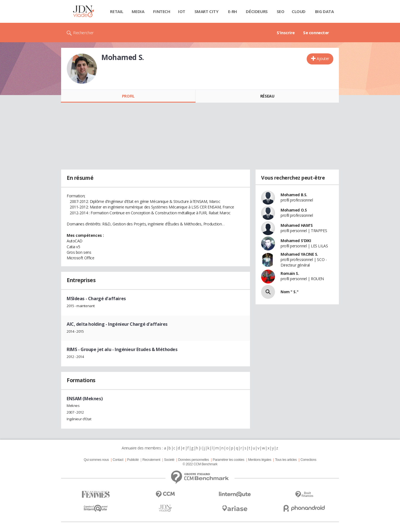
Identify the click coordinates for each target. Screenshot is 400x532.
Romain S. (290, 273)
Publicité (133, 460)
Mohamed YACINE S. (299, 254)
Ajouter (323, 59)
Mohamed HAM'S (297, 225)
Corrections (308, 460)
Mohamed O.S (294, 210)
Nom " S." (289, 292)
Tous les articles (286, 460)
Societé (169, 460)
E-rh (232, 11)
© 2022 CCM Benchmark (200, 464)
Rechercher (83, 33)
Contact (118, 460)
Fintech (162, 11)
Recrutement (151, 460)
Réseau (267, 96)
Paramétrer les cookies (228, 460)
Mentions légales (260, 460)
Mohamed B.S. (294, 195)
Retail (117, 11)
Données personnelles (193, 460)
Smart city (207, 11)
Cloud (299, 11)
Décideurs (257, 11)
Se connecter (316, 33)
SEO (281, 11)
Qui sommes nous (96, 460)
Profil (128, 96)
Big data (324, 11)
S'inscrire (286, 33)
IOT (182, 11)
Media (138, 11)
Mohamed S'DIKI (296, 241)
